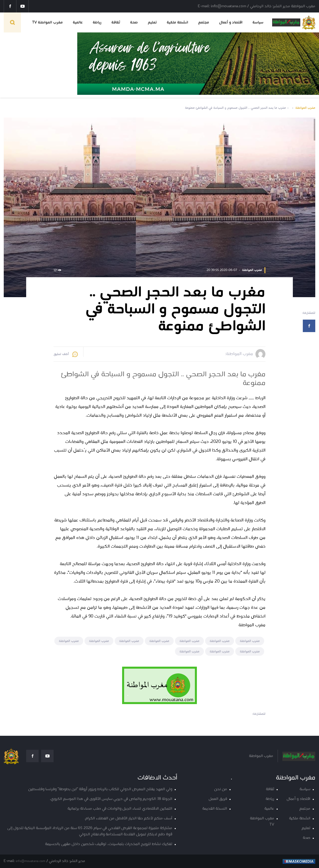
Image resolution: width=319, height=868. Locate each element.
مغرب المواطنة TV (47, 22)
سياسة (258, 22)
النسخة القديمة (215, 809)
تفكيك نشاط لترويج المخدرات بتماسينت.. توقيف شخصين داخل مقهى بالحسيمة (109, 844)
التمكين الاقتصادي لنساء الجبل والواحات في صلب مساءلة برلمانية (120, 809)
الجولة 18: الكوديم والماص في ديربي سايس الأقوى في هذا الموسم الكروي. (111, 799)
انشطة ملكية (177, 22)
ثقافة (116, 22)
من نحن (221, 789)
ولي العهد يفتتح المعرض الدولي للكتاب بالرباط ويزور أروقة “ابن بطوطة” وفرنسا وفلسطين (100, 789)
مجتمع (204, 22)
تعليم (152, 22)
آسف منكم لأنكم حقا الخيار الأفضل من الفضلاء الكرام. (128, 818)
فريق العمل (218, 799)
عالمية (78, 22)
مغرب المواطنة (305, 108)
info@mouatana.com (31, 861)
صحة (134, 22)
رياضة (97, 22)
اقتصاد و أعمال (231, 22)
